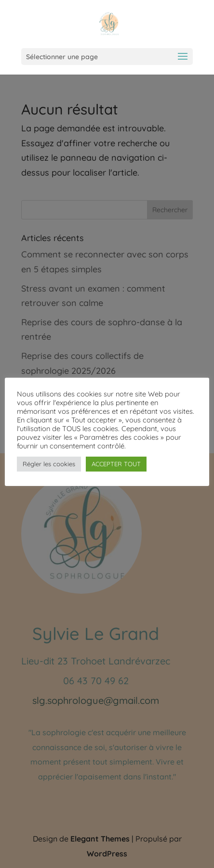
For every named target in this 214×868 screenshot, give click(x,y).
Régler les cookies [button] (49, 464)
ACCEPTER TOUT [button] (116, 464)
